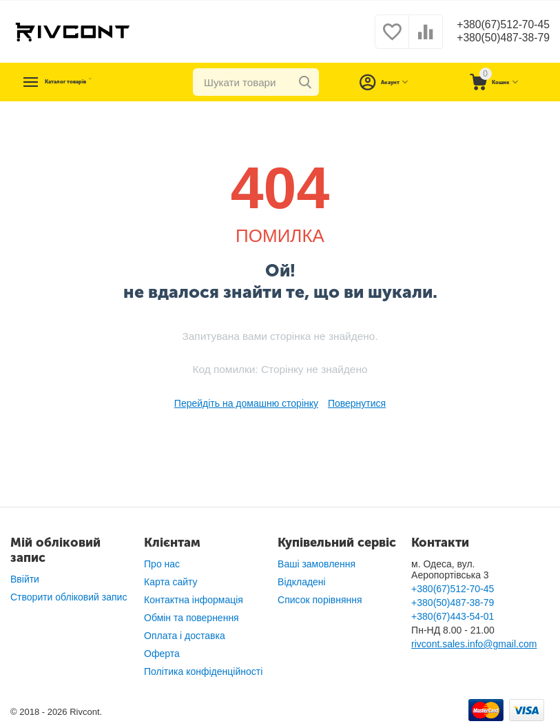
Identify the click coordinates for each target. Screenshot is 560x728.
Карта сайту (171, 582)
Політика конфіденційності (203, 671)
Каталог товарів (94, 82)
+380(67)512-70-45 (496, 25)
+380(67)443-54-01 (453, 616)
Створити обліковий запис (69, 597)
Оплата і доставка (185, 636)
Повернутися (357, 403)
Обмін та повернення (191, 618)
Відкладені (302, 582)
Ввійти (25, 579)
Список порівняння (320, 600)
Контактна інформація (194, 600)
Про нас (162, 564)
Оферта (162, 654)
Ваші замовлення (317, 564)
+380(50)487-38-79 (496, 39)
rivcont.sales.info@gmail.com (474, 644)
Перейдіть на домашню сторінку (246, 403)
